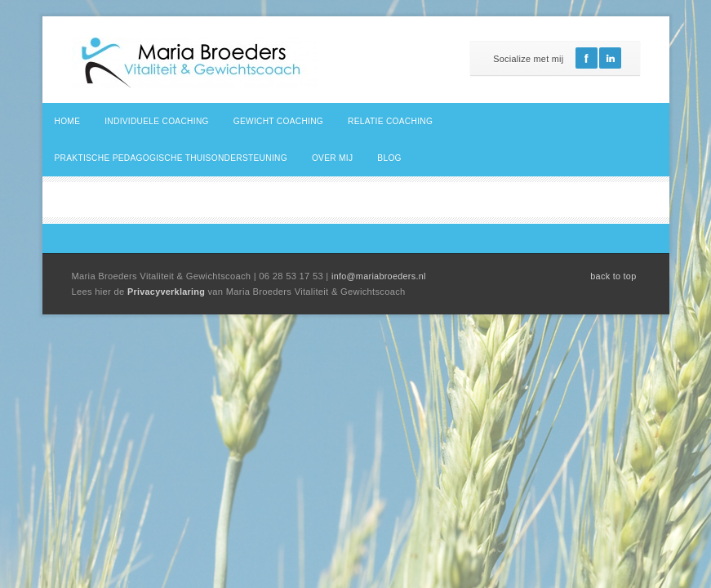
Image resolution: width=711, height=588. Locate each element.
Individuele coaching (157, 121)
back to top (613, 276)
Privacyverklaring (168, 292)
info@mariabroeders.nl (379, 276)
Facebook (587, 58)
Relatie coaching (390, 121)
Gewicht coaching (278, 121)
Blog (389, 158)
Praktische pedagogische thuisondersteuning (171, 158)
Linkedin (610, 58)
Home (68, 121)
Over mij (332, 158)
